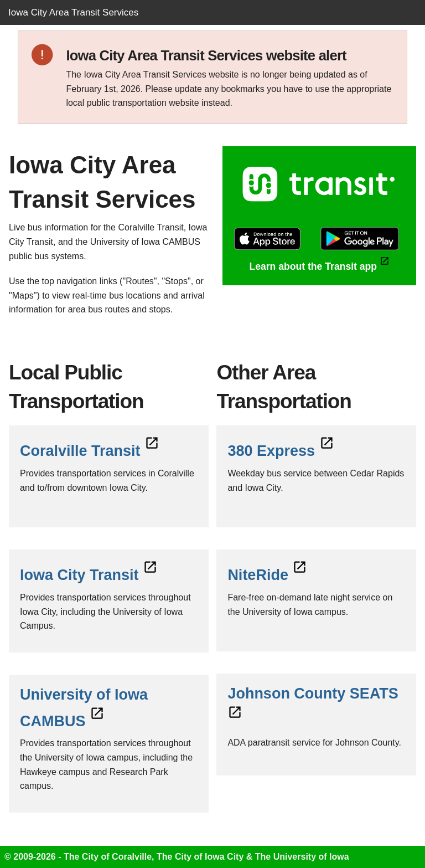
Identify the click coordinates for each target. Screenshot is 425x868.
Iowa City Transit (89, 575)
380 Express (281, 451)
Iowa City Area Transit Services (73, 12)
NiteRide (267, 575)
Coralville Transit (90, 451)
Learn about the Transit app (319, 266)
